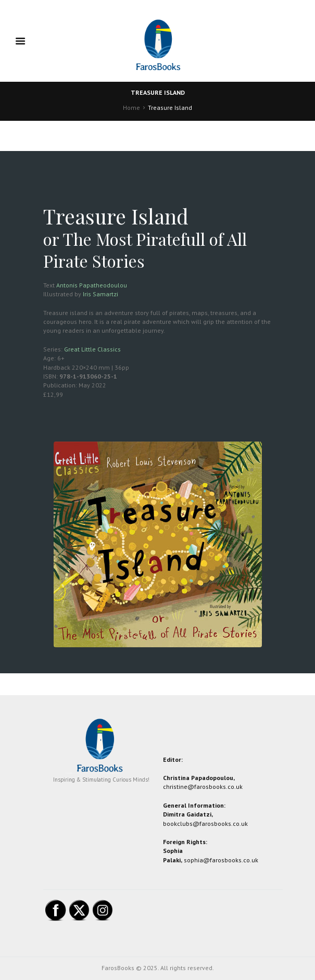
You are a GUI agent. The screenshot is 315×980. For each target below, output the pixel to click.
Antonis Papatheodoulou (92, 285)
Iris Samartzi (100, 294)
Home (131, 108)
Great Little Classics (92, 349)
